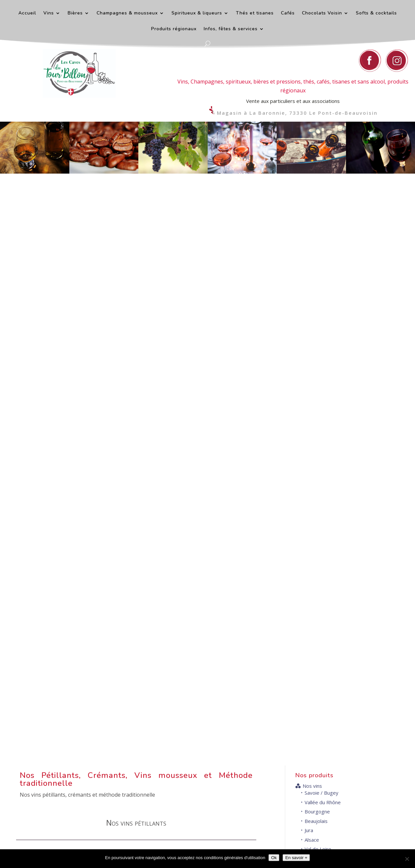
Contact (258, 720)
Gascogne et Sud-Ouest (327, 287)
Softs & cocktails (376, 13)
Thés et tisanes (255, 13)
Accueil (27, 13)
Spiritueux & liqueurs (197, 13)
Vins (49, 13)
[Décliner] (407, 859)
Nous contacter (255, 795)
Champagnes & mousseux (127, 13)
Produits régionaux (174, 29)
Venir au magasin (356, 818)
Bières (75, 13)
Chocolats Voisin (322, 13)
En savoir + (296, 858)
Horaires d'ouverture (360, 720)
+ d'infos (204, 657)
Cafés (288, 13)
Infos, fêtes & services (231, 29)
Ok (274, 858)
